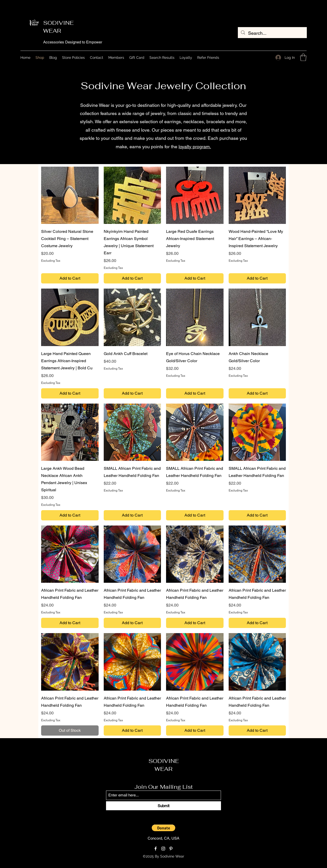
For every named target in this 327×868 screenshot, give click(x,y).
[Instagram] (163, 849)
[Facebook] (156, 849)
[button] (303, 57)
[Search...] (272, 33)
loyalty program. (195, 147)
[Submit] (163, 806)
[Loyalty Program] (205, 856)
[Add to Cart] (70, 278)
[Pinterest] (171, 849)
